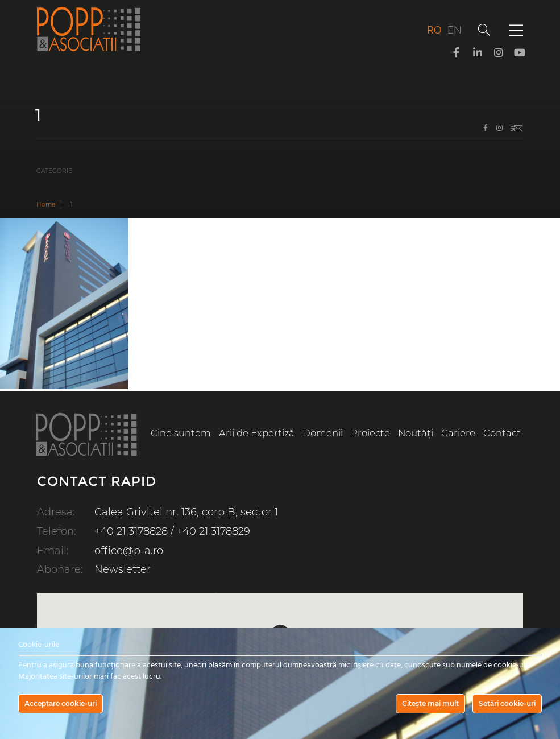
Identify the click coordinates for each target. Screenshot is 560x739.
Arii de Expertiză (257, 433)
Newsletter (123, 569)
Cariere (458, 433)
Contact (502, 433)
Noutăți (416, 433)
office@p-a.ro (129, 551)
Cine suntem (181, 433)
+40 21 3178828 (131, 531)
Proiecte (370, 433)
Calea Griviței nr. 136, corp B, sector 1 (186, 512)
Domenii (323, 433)
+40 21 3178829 (213, 531)
